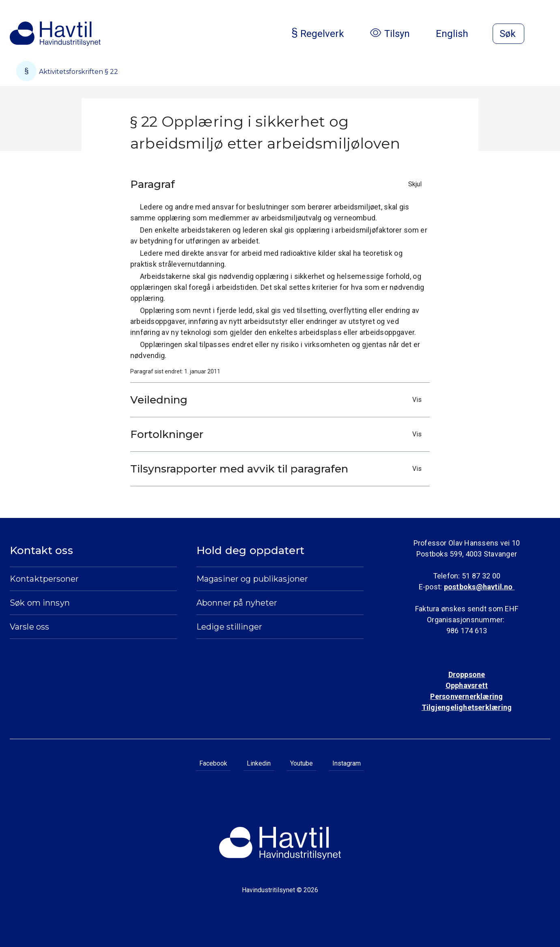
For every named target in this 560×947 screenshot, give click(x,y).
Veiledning (278, 400)
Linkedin (259, 763)
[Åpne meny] (545, 35)
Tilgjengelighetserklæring (467, 707)
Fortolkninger (278, 434)
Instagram (347, 763)
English (459, 34)
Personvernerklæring (466, 696)
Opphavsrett (467, 685)
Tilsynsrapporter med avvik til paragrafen (278, 469)
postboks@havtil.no (479, 587)
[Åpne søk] (508, 34)
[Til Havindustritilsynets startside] (55, 34)
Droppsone (467, 674)
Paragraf (278, 184)
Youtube (302, 763)
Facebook (213, 763)
